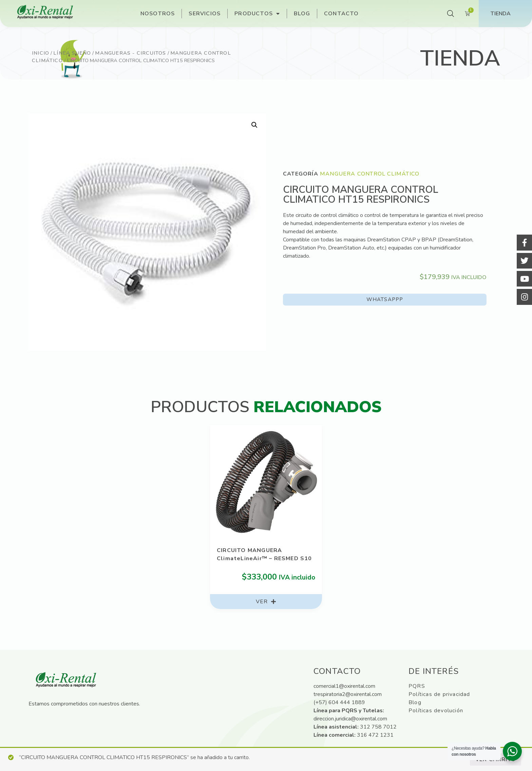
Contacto (341, 14)
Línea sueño (72, 53)
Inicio (41, 53)
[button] (385, 300)
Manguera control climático (370, 174)
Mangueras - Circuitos (130, 53)
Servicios (205, 14)
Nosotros (158, 14)
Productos (257, 14)
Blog (302, 14)
